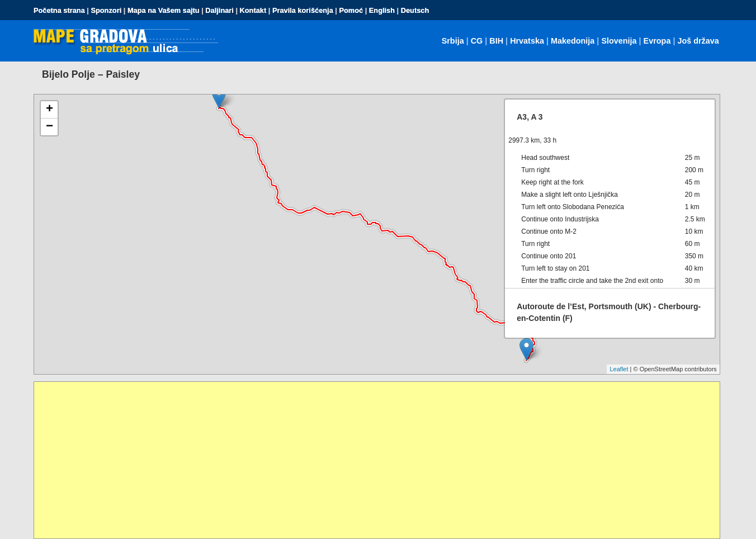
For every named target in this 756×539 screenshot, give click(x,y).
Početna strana (59, 10)
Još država (698, 41)
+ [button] (49, 110)
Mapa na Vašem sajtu (164, 10)
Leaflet (619, 369)
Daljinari (219, 10)
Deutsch (415, 10)
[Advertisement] (370, 460)
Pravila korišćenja (303, 10)
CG (477, 41)
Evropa (657, 41)
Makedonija (573, 41)
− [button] (49, 127)
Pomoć (351, 10)
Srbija (453, 41)
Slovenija (619, 41)
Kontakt (253, 10)
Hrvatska (527, 41)
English (382, 10)
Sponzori (106, 10)
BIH (496, 41)
